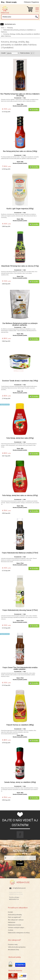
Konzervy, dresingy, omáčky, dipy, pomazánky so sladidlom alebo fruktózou (20, 35)
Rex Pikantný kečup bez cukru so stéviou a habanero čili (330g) (20, 95)
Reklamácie (12, 922)
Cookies (11, 930)
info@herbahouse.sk (19, 888)
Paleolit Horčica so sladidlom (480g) (20, 725)
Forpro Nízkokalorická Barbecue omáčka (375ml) (20, 553)
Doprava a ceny (13, 944)
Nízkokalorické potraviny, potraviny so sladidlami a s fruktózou (18, 31)
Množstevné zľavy (13, 950)
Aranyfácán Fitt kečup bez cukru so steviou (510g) (20, 266)
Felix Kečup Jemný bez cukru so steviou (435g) (20, 495)
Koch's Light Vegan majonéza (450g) (20, 209)
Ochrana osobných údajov (16, 928)
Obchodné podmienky (15, 915)
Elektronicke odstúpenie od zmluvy (19, 933)
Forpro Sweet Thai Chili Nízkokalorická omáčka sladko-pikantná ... (20, 668)
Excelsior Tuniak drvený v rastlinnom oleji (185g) (20, 381)
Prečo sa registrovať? (15, 917)
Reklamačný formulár (15, 925)
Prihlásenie (27, 2)
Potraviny (10, 28)
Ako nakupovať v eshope (16, 920)
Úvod (3, 28)
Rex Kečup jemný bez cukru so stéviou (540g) (20, 151)
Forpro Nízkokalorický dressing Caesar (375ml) (20, 610)
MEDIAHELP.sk (14, 899)
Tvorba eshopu (14, 897)
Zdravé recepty (11, 2)
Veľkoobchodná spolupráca (17, 947)
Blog (3, 2)
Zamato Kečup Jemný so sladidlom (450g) (20, 782)
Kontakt (10, 912)
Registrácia (35, 2)
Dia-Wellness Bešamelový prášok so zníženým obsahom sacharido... (20, 324)
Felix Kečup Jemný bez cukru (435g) (20, 438)
